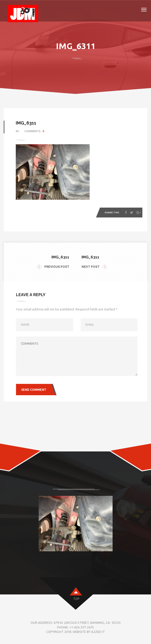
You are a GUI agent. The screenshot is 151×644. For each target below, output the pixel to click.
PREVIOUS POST (53, 267)
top (76, 599)
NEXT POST (94, 267)
